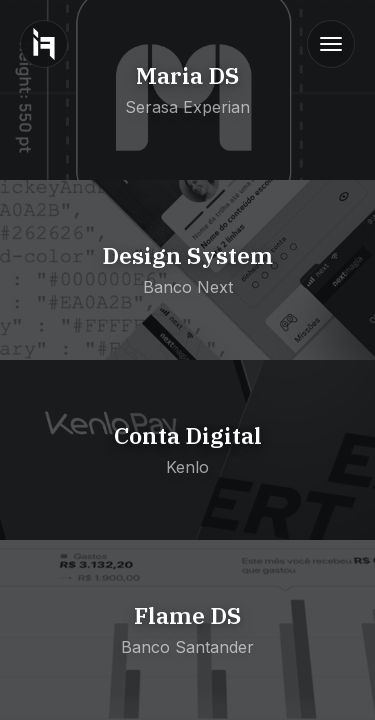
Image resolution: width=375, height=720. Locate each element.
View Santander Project (89, 550)
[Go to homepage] (44, 44)
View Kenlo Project (71, 370)
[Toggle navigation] (331, 44)
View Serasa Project (76, 10)
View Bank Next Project (90, 190)
